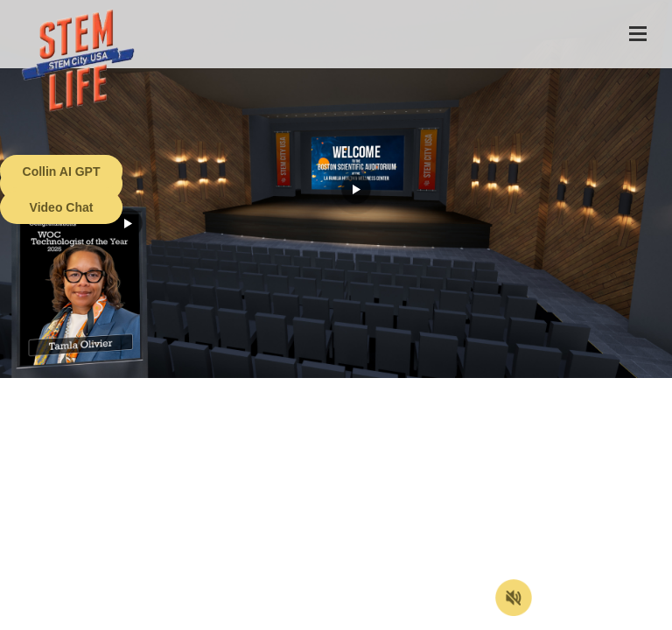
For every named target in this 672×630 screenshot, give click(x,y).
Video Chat (62, 207)
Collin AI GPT (62, 171)
